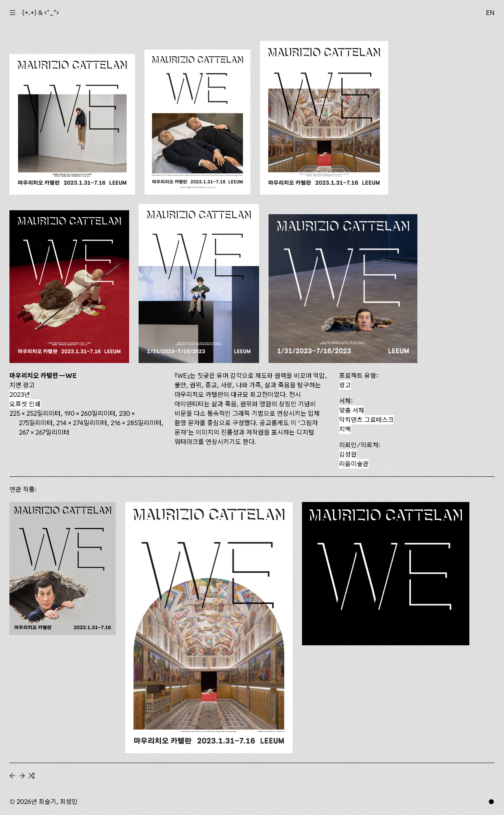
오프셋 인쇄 (25, 404)
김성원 (348, 454)
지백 (345, 429)
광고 (345, 385)
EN (490, 13)
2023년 (20, 395)
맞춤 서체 (352, 410)
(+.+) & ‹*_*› (41, 13)
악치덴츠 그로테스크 (366, 420)
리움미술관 (354, 464)
